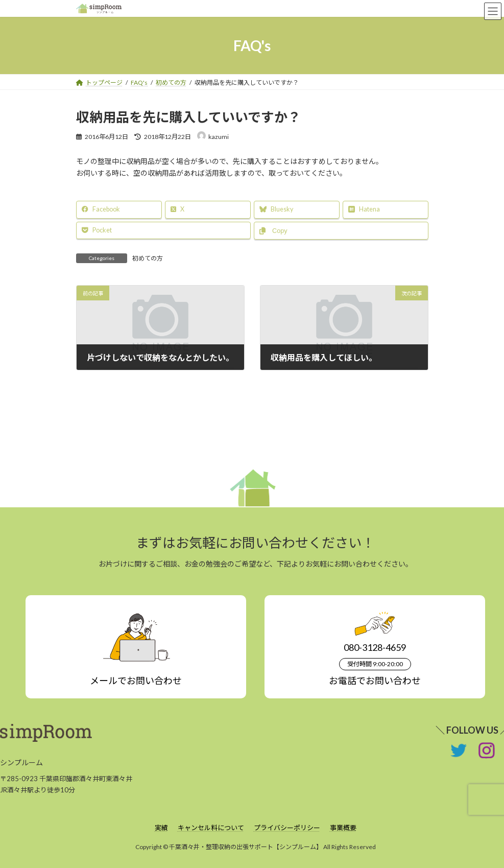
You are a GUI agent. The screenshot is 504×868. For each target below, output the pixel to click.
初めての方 (148, 258)
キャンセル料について (211, 828)
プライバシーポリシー (287, 828)
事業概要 (343, 828)
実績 (161, 828)
